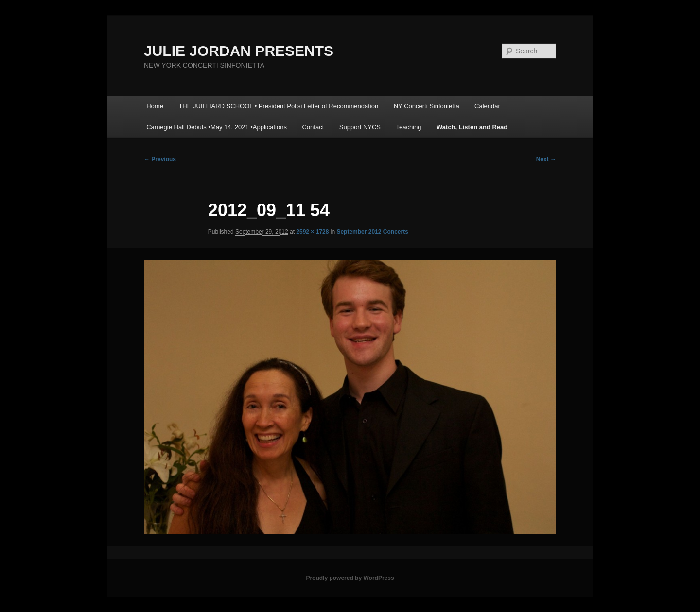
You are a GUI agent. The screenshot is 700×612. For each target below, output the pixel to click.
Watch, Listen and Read (472, 127)
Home (155, 106)
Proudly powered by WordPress (350, 578)
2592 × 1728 (312, 232)
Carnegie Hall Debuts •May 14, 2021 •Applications (217, 127)
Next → (546, 159)
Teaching (409, 127)
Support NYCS (360, 127)
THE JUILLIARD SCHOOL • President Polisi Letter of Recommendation (278, 106)
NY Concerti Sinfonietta (427, 106)
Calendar (487, 106)
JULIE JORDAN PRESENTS (239, 51)
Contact (313, 127)
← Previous (160, 159)
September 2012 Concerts (372, 232)
